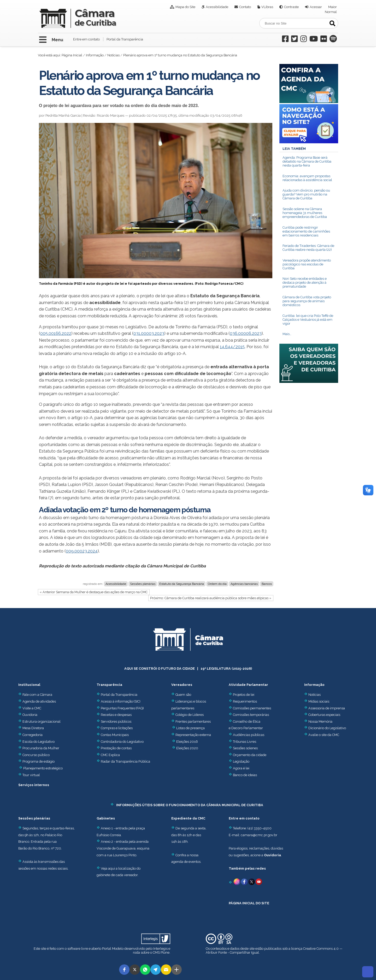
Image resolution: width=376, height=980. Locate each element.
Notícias (113, 55)
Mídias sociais (319, 701)
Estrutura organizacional (39, 721)
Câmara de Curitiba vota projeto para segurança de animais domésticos (307, 301)
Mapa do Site (185, 7)
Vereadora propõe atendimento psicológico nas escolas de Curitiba (307, 264)
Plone (165, 952)
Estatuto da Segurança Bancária (182, 584)
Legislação (241, 761)
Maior (333, 7)
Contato (245, 7)
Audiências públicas (249, 735)
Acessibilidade (217, 7)
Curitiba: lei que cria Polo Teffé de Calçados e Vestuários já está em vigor (308, 320)
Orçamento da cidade (248, 755)
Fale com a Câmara (35, 695)
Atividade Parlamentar (248, 685)
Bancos (267, 584)
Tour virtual (31, 775)
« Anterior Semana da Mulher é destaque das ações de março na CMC (94, 592)
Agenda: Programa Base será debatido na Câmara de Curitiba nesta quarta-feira (307, 161)
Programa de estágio (39, 761)
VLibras (267, 7)
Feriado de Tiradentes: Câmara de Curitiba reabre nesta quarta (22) (308, 248)
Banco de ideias (245, 775)
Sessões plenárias (143, 584)
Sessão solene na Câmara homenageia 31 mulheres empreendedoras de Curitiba (305, 213)
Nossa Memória (320, 721)
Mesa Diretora (31, 728)
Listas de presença (190, 728)
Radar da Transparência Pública (125, 761)
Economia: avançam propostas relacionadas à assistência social (307, 178)
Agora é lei (241, 768)
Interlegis (160, 949)
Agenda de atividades (37, 701)
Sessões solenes (245, 748)
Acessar (316, 7)
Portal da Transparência (125, 39)
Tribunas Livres (245, 742)
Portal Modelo (113, 949)
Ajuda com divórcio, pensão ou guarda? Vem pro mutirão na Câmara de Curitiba (306, 194)
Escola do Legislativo (36, 742)
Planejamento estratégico (43, 768)
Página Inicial (72, 55)
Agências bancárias (244, 584)
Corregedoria (30, 735)
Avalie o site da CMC (324, 735)
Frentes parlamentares (193, 721)
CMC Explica (110, 755)
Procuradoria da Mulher (39, 748)
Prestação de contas (114, 748)
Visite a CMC (30, 708)
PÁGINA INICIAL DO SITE (249, 903)
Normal (331, 12)
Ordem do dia (217, 584)
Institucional (29, 685)
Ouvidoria (28, 715)
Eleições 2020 (187, 748)
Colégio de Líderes (190, 715)
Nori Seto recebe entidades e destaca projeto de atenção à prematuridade (305, 283)
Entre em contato (86, 39)
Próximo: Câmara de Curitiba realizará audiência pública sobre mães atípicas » (211, 598)
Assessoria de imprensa (326, 708)
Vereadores (182, 685)
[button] (124, 970)
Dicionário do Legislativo (327, 728)
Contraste (291, 7)
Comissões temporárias (251, 715)
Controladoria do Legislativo (122, 742)
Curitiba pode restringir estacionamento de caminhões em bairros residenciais (306, 231)
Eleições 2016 (187, 742)
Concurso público (34, 755)
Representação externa (193, 735)
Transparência (109, 685)
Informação (95, 55)
